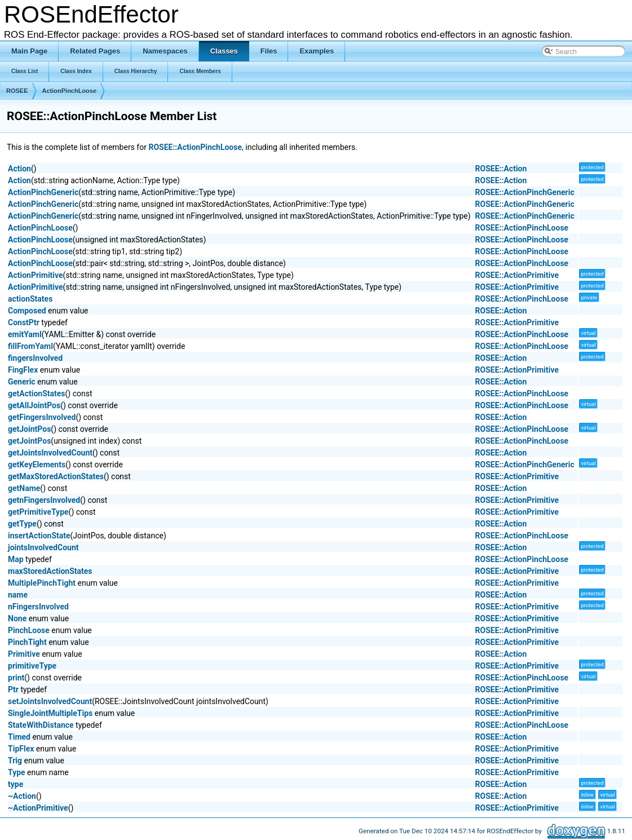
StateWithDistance (41, 725)
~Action (22, 796)
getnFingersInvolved (44, 500)
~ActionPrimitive (38, 808)
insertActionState (39, 536)
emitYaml (25, 334)
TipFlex (21, 749)
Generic (22, 382)
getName (24, 488)
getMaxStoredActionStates (56, 476)
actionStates (30, 299)
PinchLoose (29, 630)
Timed (19, 737)
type (16, 784)
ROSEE (17, 91)
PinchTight (27, 642)
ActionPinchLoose (70, 91)
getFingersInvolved (42, 417)
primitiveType (32, 666)
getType (22, 524)
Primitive (24, 654)
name (18, 595)
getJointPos (29, 429)
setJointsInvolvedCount (50, 701)
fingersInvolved (35, 358)
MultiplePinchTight (42, 583)
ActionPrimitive (36, 275)
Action (19, 169)
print (16, 678)
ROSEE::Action (501, 169)
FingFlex (23, 370)
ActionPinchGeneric (43, 192)
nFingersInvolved (38, 607)
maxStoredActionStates (50, 571)
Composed (27, 311)
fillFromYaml (30, 346)
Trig (15, 761)
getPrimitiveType (38, 512)
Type (17, 772)
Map (16, 559)
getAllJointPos (34, 405)
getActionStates (37, 394)
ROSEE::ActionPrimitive (517, 275)
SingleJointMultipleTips (50, 713)
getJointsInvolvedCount (50, 453)
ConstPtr (24, 322)
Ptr (13, 689)
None (17, 618)
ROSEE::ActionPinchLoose (195, 147)
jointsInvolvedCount (43, 547)
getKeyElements (37, 465)
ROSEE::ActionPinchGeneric (525, 192)
